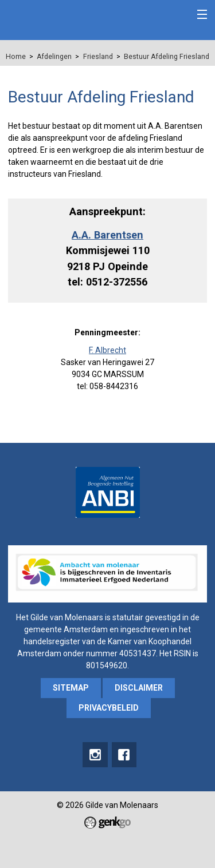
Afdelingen (54, 57)
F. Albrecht (107, 350)
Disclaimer (139, 688)
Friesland (98, 57)
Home (16, 57)
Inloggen (176, 16)
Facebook (124, 755)
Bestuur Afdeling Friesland (167, 57)
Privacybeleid (109, 708)
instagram (95, 755)
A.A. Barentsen (107, 235)
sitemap (71, 688)
